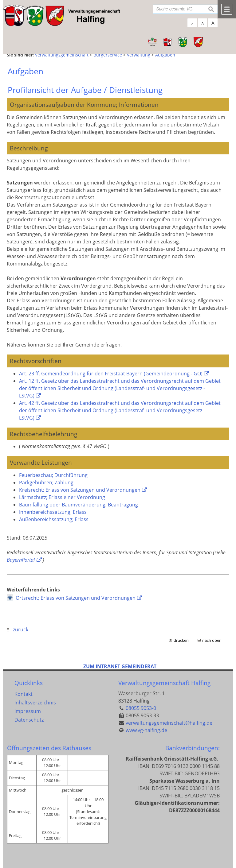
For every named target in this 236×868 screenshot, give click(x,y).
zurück (18, 630)
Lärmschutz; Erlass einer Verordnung (62, 497)
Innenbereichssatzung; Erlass (53, 512)
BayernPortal (21, 560)
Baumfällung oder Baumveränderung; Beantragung (79, 505)
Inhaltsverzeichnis (35, 703)
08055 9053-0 (141, 708)
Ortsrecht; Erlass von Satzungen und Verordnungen (76, 598)
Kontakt (24, 694)
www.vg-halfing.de (146, 730)
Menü (227, 9)
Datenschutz (29, 720)
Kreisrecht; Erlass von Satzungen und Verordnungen (80, 490)
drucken (181, 640)
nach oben (212, 640)
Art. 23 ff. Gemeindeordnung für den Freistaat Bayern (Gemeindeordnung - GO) (111, 374)
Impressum (28, 711)
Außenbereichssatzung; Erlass (54, 519)
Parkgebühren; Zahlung (46, 482)
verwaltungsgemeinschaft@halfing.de (169, 723)
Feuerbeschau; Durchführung (53, 475)
